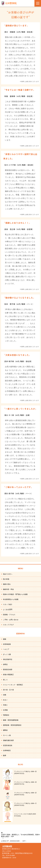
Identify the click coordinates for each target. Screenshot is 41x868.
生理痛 (5, 710)
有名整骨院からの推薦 (11, 599)
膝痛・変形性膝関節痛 (11, 720)
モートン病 (7, 735)
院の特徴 (6, 579)
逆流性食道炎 (8, 745)
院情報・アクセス (9, 615)
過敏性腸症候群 (8, 740)
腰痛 (5, 639)
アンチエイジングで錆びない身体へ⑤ (25, 772)
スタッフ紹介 (8, 604)
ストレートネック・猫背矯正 (13, 685)
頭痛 (5, 695)
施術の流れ (7, 584)
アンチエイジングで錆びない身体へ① (25, 804)
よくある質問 (8, 609)
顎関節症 (6, 715)
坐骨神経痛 (7, 644)
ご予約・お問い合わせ (11, 620)
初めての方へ (8, 574)
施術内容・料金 (8, 589)
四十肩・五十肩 (8, 690)
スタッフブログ (8, 625)
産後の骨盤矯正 (8, 675)
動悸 (5, 755)
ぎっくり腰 (7, 654)
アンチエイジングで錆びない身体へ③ (25, 783)
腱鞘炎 (5, 730)
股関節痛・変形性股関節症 (12, 725)
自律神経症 (7, 750)
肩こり (5, 680)
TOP (20, 836)
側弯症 (5, 664)
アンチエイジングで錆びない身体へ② (25, 794)
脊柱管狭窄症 (8, 659)
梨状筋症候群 (8, 669)
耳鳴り (5, 705)
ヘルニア (6, 649)
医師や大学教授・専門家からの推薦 (15, 594)
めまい (5, 700)
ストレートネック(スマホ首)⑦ (25, 815)
